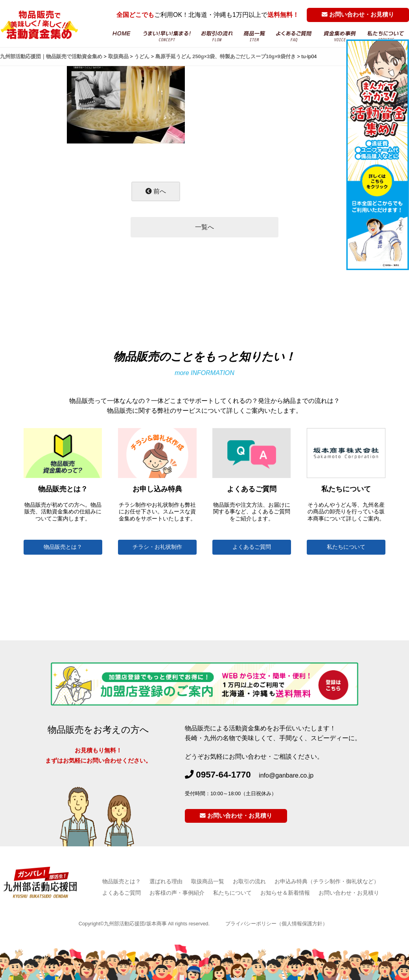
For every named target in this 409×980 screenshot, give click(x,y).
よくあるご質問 (294, 36)
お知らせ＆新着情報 (285, 893)
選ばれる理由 (166, 881)
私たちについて (346, 547)
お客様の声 (340, 36)
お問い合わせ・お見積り (358, 15)
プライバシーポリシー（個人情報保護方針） (276, 924)
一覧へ (204, 227)
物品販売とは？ (63, 547)
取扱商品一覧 (208, 881)
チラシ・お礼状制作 (157, 547)
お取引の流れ (217, 36)
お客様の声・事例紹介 (177, 893)
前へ (156, 191)
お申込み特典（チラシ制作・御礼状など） (327, 881)
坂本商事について (386, 36)
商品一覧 (254, 36)
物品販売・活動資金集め (167, 36)
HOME (121, 36)
